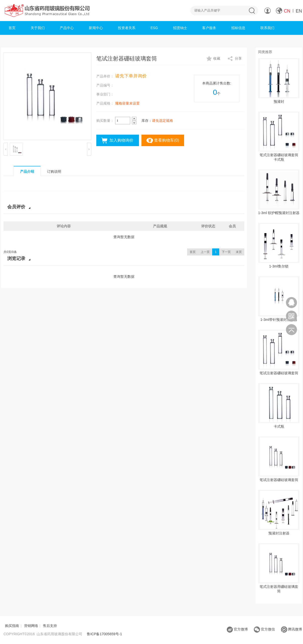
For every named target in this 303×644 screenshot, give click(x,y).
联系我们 (267, 28)
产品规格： (105, 103)
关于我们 (38, 28)
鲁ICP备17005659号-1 (104, 634)
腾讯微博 (291, 629)
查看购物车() (167, 140)
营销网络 (31, 626)
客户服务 (209, 28)
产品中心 (67, 28)
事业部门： (105, 94)
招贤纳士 (180, 28)
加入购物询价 (121, 140)
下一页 (226, 252)
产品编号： (105, 85)
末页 (239, 252)
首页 (12, 28)
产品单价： (105, 76)
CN (287, 11)
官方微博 (237, 629)
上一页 (205, 252)
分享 (238, 58)
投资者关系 (127, 28)
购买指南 (12, 626)
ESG (154, 28)
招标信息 (238, 28)
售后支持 (50, 626)
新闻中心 (96, 28)
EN (299, 11)
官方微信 (264, 629)
